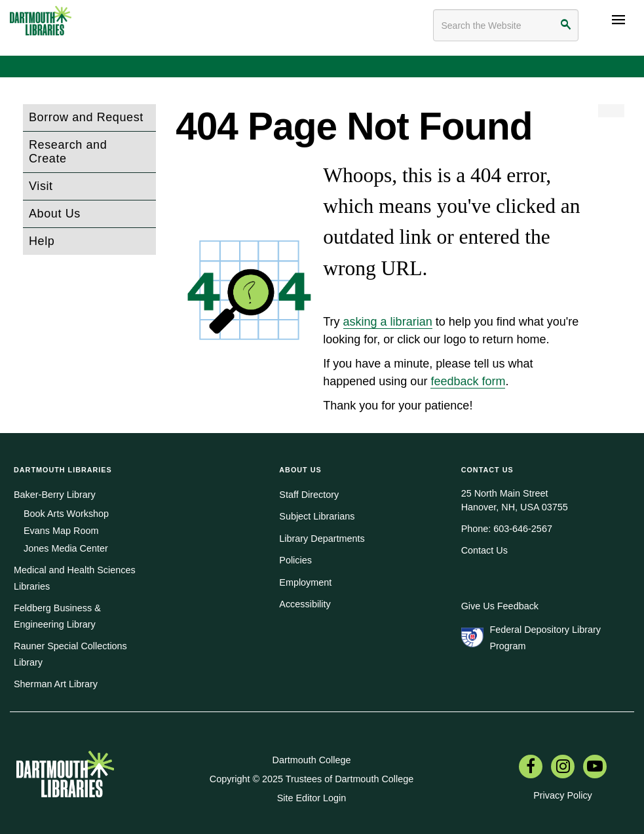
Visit (41, 186)
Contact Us (484, 550)
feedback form (468, 381)
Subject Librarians (317, 516)
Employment (305, 582)
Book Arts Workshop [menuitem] (66, 514)
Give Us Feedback (500, 606)
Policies (295, 560)
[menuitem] (531, 768)
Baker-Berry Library (55, 495)
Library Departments (322, 539)
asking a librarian (388, 322)
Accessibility (305, 604)
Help (42, 241)
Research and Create (68, 152)
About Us (55, 214)
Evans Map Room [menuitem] (61, 531)
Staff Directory (309, 495)
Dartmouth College (312, 760)
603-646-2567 (523, 529)
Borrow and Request (86, 117)
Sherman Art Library (56, 684)
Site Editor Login (312, 798)
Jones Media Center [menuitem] (66, 548)
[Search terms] (506, 25)
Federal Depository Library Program (545, 637)
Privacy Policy (563, 795)
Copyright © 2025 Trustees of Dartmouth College (312, 779)
